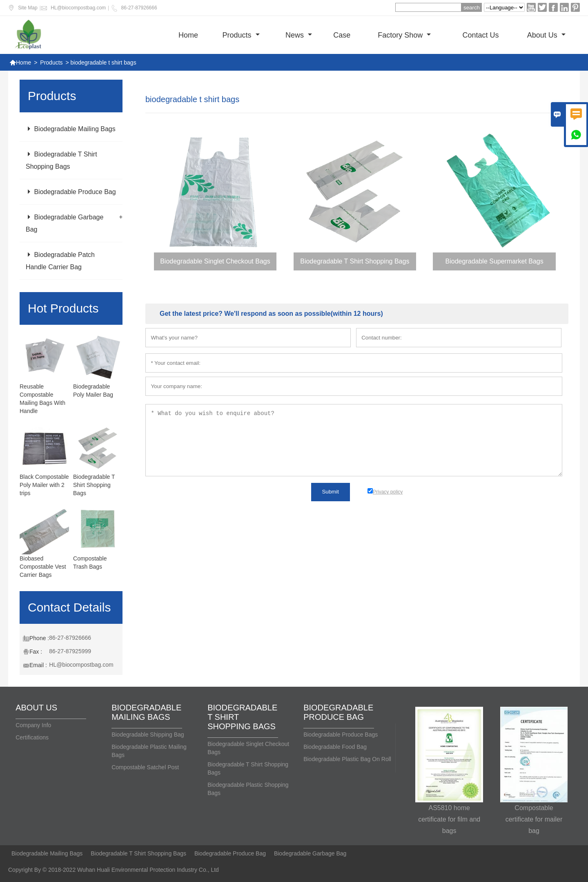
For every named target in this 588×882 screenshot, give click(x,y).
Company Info (33, 725)
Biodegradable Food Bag (335, 747)
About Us (546, 35)
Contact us (480, 35)
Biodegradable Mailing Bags (71, 129)
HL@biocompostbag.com (78, 8)
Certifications (32, 737)
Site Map (28, 8)
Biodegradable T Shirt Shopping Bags (94, 485)
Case (342, 35)
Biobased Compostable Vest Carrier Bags (43, 567)
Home (188, 35)
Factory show (404, 35)
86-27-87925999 (70, 651)
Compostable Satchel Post (145, 767)
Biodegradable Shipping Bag (148, 735)
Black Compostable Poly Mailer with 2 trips (44, 485)
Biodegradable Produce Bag (71, 192)
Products (241, 35)
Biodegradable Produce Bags (341, 735)
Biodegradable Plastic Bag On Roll (347, 759)
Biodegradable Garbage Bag (310, 853)
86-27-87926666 (139, 8)
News (299, 35)
